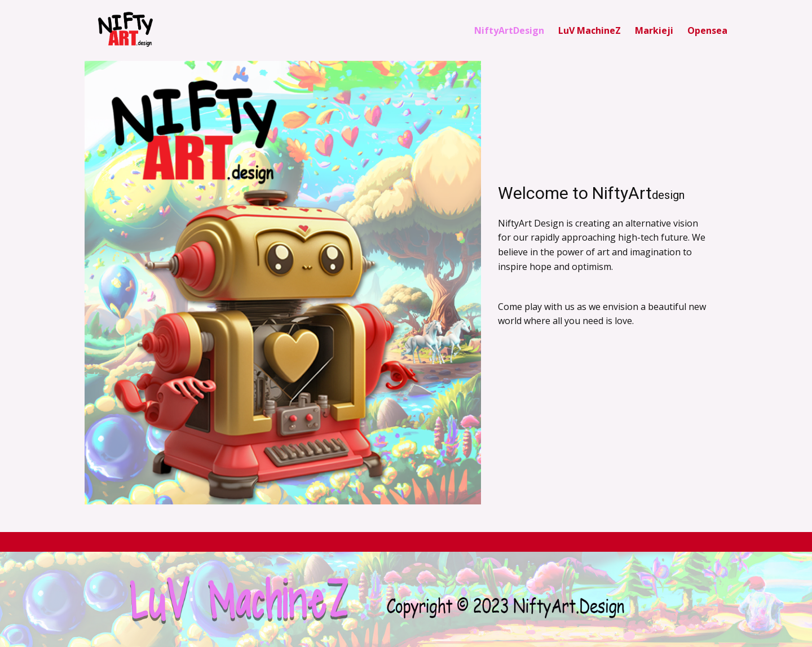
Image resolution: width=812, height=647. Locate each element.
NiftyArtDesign (509, 30)
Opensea (707, 30)
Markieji (654, 30)
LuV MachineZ (590, 30)
